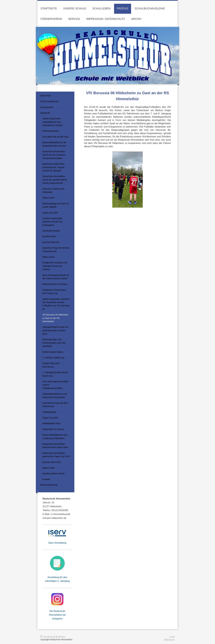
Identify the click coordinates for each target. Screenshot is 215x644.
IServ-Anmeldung (57, 543)
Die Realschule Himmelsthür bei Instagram (57, 615)
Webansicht (169, 640)
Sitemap (61, 637)
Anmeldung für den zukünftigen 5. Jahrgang (57, 579)
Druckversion (48, 637)
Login (172, 637)
